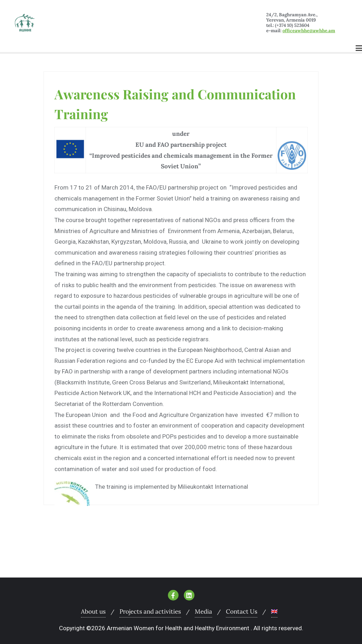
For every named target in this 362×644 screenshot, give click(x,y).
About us (93, 611)
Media (203, 611)
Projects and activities (150, 611)
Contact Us (242, 611)
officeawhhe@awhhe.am (309, 31)
